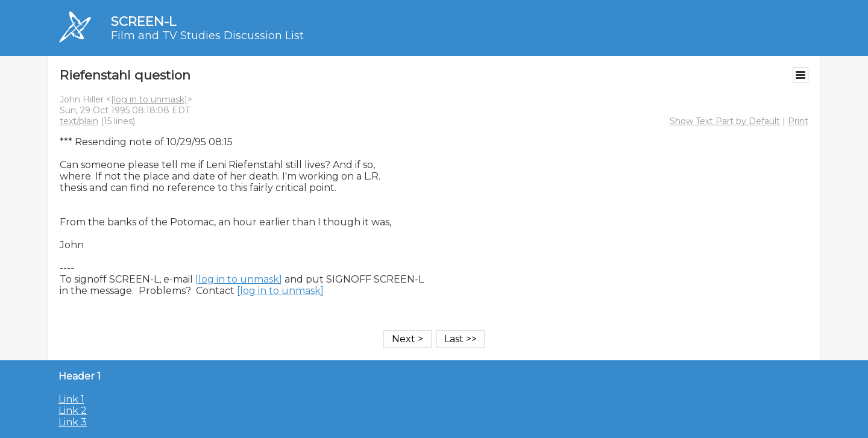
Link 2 (73, 411)
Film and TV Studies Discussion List (207, 36)
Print (798, 121)
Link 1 (71, 399)
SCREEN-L (143, 21)
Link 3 (73, 422)
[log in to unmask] (149, 99)
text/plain (79, 121)
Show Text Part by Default (725, 121)
